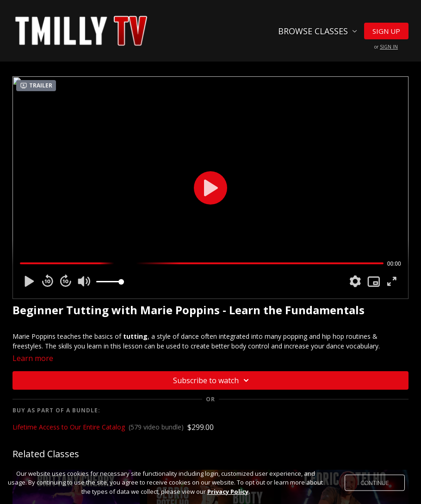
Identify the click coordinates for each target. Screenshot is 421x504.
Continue (375, 482)
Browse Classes (318, 31)
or (386, 47)
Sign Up (386, 31)
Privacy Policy (228, 492)
